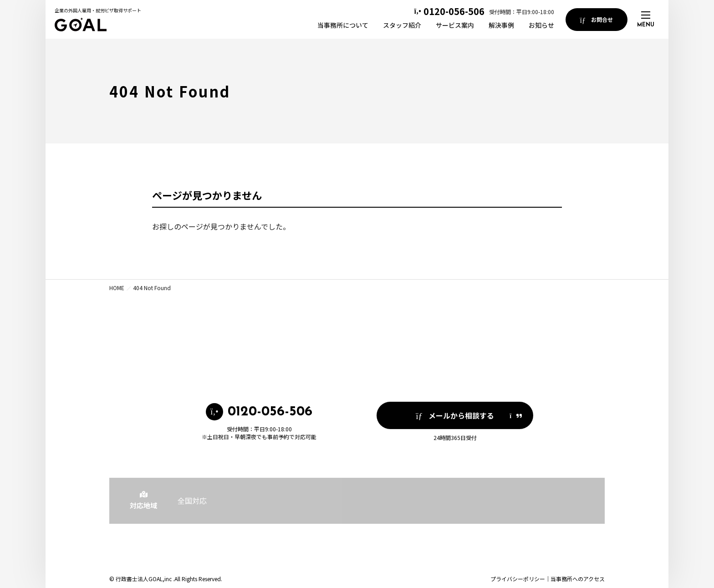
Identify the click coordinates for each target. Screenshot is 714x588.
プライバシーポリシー (518, 579)
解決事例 (501, 25)
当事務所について (343, 25)
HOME (117, 288)
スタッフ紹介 (402, 25)
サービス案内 (455, 25)
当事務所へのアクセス (578, 579)
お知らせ (541, 25)
